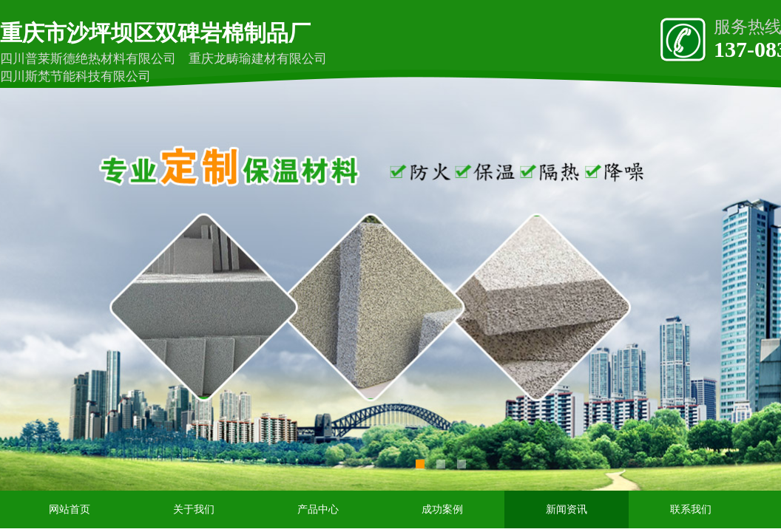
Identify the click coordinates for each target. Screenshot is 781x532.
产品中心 (318, 509)
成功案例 (442, 509)
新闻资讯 (567, 509)
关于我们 (194, 509)
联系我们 (691, 509)
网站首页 (70, 509)
